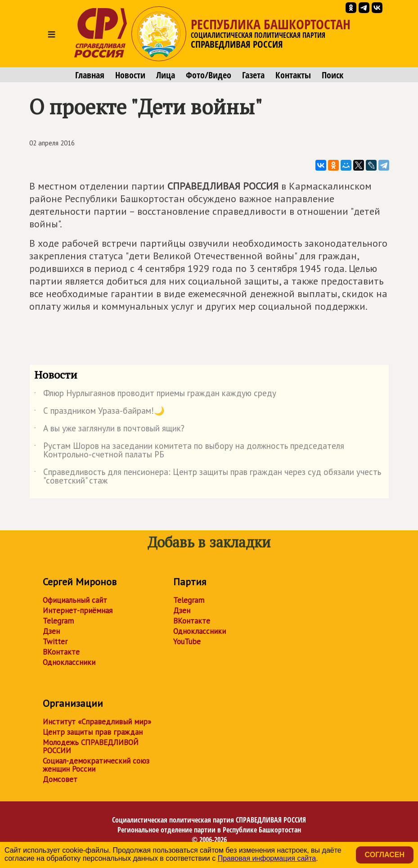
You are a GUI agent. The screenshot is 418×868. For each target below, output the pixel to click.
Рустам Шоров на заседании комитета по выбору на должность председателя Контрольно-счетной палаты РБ (189, 451)
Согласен (385, 855)
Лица (166, 75)
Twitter (55, 642)
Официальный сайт (75, 600)
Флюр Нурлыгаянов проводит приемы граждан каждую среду (155, 395)
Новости (130, 75)
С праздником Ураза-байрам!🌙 (99, 412)
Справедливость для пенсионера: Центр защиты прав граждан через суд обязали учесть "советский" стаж (208, 477)
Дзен (51, 631)
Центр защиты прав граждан (93, 732)
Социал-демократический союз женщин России (96, 765)
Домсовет (60, 779)
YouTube (187, 642)
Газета (253, 75)
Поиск (333, 75)
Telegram (58, 621)
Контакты (293, 75)
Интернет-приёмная (78, 610)
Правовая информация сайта (267, 858)
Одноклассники (69, 662)
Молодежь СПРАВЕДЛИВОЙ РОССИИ (91, 746)
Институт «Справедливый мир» (97, 722)
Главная (90, 75)
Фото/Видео (209, 75)
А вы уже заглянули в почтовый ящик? (109, 430)
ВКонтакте (61, 652)
